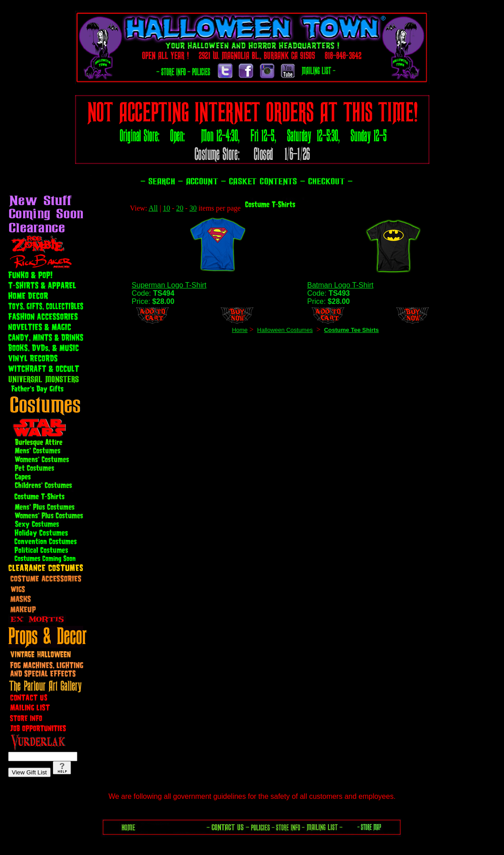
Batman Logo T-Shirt (340, 285)
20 (180, 208)
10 (166, 208)
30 (193, 208)
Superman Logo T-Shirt (169, 285)
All (153, 208)
